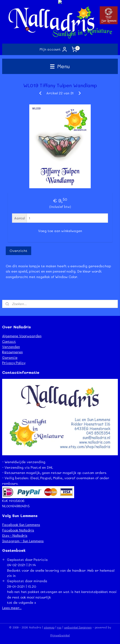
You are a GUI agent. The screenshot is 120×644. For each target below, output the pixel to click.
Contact (9, 341)
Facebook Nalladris (18, 530)
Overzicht (18, 251)
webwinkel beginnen (78, 627)
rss (59, 627)
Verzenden (11, 347)
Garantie (10, 357)
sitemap (49, 627)
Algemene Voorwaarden (22, 336)
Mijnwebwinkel (60, 635)
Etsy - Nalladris (15, 535)
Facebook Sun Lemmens (21, 525)
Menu (60, 66)
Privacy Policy (14, 363)
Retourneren (12, 352)
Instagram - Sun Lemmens (23, 541)
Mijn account (54, 49)
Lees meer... (12, 608)
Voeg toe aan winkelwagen (60, 231)
